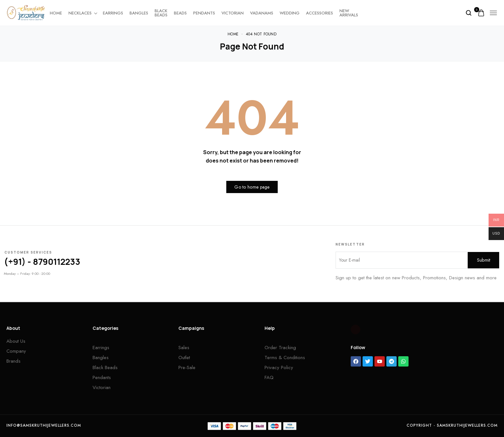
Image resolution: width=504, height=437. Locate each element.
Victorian (233, 13)
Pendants (204, 13)
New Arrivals (349, 13)
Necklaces (82, 13)
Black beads (161, 13)
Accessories (319, 13)
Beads (180, 13)
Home (56, 13)
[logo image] (26, 12)
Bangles (139, 13)
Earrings (113, 13)
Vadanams (262, 13)
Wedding (290, 13)
